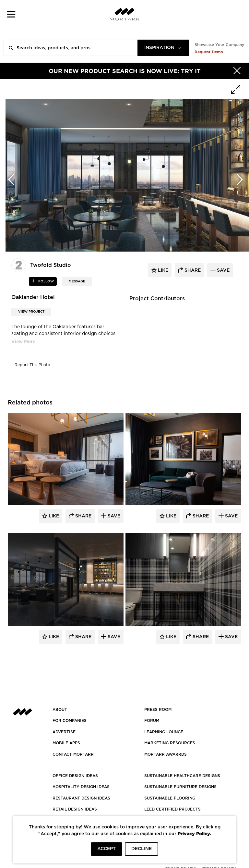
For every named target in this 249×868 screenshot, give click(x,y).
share (192, 270)
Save (113, 516)
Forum (152, 721)
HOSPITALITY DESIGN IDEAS (81, 787)
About (60, 710)
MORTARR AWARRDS (166, 754)
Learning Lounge (164, 732)
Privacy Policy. (194, 833)
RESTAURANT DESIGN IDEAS (81, 798)
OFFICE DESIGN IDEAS (75, 776)
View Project (31, 312)
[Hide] (237, 71)
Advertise (64, 732)
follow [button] (46, 281)
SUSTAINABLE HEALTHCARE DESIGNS (182, 776)
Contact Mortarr (73, 754)
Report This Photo (32, 365)
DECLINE (142, 849)
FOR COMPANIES (70, 721)
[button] (11, 14)
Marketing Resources (170, 743)
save (223, 270)
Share (83, 516)
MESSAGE (77, 281)
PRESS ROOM (158, 710)
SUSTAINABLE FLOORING (170, 798)
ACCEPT (107, 849)
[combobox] (163, 48)
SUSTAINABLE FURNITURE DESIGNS (180, 787)
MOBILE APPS (66, 743)
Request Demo (209, 52)
